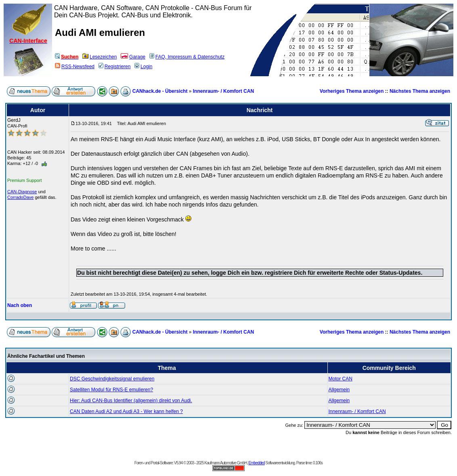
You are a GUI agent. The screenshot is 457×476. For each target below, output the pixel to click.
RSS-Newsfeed (75, 67)
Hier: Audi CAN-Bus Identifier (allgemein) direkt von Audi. (131, 401)
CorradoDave (20, 197)
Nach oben (20, 305)
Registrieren (115, 67)
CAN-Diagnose (22, 192)
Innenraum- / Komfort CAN (223, 91)
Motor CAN (341, 379)
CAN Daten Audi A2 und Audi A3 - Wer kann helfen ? (126, 411)
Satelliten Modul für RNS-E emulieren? (111, 390)
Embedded (256, 463)
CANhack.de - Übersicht (160, 91)
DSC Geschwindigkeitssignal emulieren (112, 379)
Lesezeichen (100, 57)
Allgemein (339, 390)
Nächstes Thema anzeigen (420, 91)
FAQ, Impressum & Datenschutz (187, 57)
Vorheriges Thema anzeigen (352, 91)
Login (143, 67)
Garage (133, 57)
